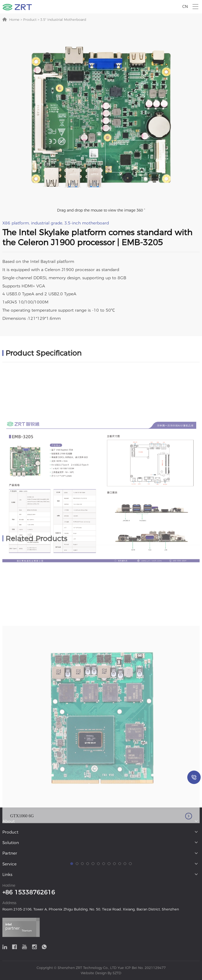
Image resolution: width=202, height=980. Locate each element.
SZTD (116, 973)
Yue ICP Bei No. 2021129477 (142, 968)
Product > (31, 20)
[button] (72, 962)
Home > (16, 20)
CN (185, 7)
